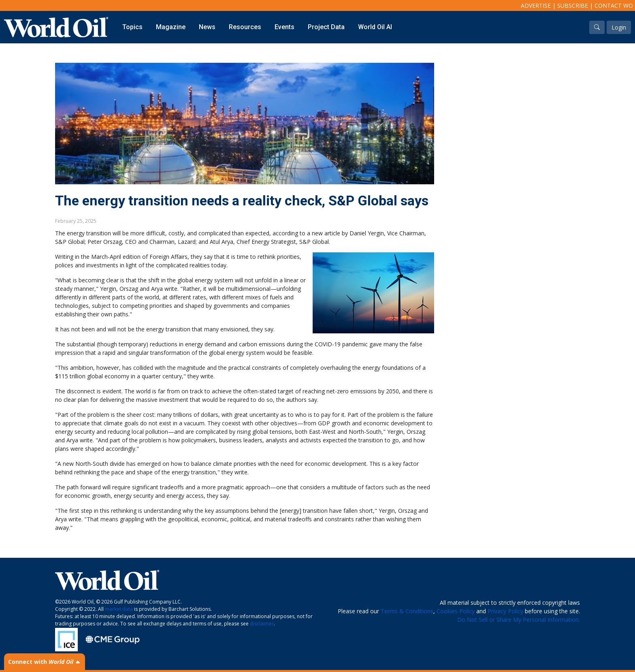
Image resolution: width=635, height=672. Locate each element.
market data (119, 609)
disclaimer (262, 624)
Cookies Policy (456, 611)
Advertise (536, 5)
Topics (132, 27)
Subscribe (573, 5)
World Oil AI (375, 27)
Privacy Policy (505, 611)
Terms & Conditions (407, 611)
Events (284, 27)
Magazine (171, 27)
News (207, 27)
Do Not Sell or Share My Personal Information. (519, 620)
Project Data (326, 27)
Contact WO (614, 5)
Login (619, 27)
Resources (245, 27)
